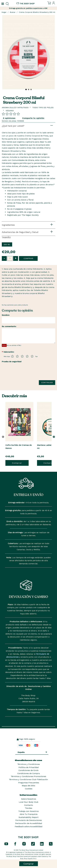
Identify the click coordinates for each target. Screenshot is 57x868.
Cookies (29, 789)
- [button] (4, 258)
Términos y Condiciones (29, 764)
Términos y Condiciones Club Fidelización (28, 779)
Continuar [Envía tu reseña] (47, 382)
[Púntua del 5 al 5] (32, 356)
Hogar (4, 12)
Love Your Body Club (29, 802)
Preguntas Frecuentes (29, 783)
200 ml (7, 244)
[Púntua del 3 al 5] (22, 356)
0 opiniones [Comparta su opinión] (9, 118)
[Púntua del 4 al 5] (27, 356)
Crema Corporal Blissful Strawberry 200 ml (37, 12)
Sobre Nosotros (29, 799)
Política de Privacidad (29, 767)
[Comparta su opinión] (11, 114)
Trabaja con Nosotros (28, 811)
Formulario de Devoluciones (29, 820)
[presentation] (20, 373)
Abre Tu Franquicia (29, 814)
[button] (54, 437)
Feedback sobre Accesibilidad (29, 826)
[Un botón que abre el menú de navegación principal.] (2, 4)
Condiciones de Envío (28, 770)
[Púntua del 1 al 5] (12, 356)
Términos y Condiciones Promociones (28, 776)
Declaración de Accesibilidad (29, 823)
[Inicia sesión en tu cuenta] (54, 4)
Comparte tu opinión (33, 118)
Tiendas (28, 808)
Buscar (13, 12)
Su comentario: (9, 326)
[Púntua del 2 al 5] (17, 356)
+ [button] (16, 258)
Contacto (29, 805)
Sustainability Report (29, 817)
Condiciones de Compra (28, 773)
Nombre (6, 315)
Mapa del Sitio (28, 786)
